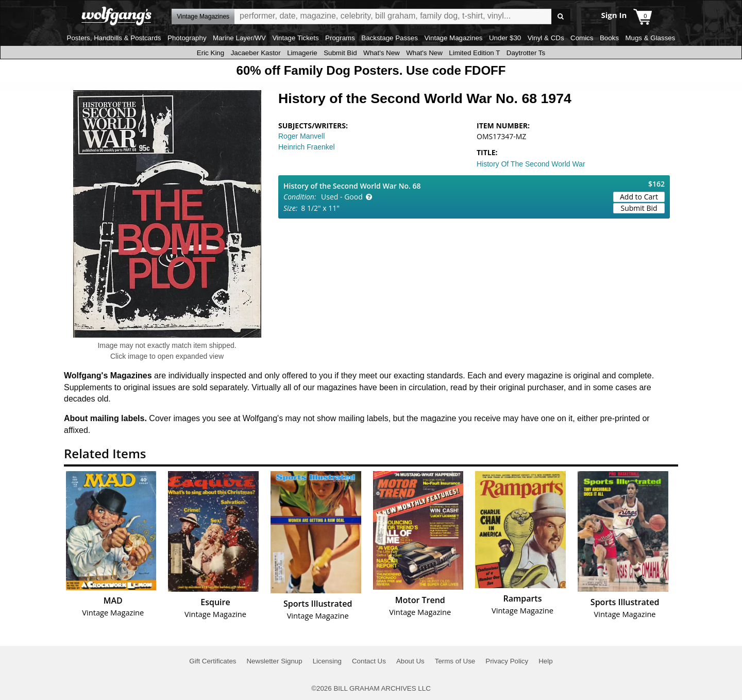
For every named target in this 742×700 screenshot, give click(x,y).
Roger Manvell (301, 136)
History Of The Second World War (531, 164)
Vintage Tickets (295, 38)
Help (545, 661)
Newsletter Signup (274, 661)
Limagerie (302, 53)
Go (561, 17)
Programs (340, 38)
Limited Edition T (474, 53)
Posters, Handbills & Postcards (114, 38)
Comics (582, 38)
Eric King (210, 53)
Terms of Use (455, 661)
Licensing (327, 661)
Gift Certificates (213, 661)
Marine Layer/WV (239, 38)
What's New (382, 53)
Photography (187, 38)
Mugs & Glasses (650, 38)
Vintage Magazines (453, 38)
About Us (410, 661)
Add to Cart (639, 197)
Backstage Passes (390, 38)
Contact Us (369, 661)
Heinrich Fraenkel (307, 147)
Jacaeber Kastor (256, 53)
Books (609, 38)
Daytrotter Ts (526, 53)
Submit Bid (340, 53)
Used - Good (342, 197)
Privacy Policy (507, 661)
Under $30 (505, 38)
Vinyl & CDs (546, 38)
